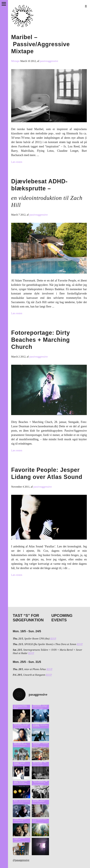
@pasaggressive (21, 860)
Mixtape (16, 61)
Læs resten (17, 162)
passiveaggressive (49, 61)
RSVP (53, 639)
